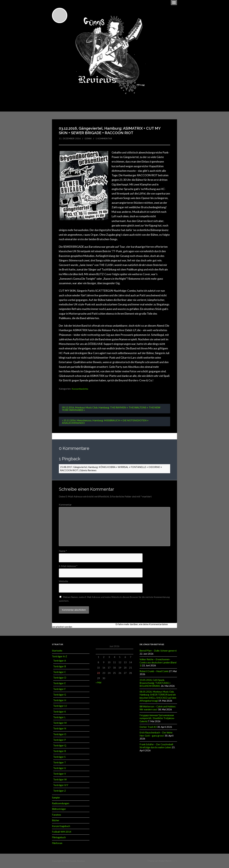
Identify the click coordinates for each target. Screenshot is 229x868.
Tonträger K (60, 711)
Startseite (57, 651)
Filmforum (57, 843)
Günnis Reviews (77, 861)
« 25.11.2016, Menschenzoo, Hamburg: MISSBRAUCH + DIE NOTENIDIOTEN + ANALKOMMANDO (106, 422)
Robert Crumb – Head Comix (154, 671)
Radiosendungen (61, 803)
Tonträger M (60, 723)
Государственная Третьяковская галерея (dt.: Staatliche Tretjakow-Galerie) (157, 718)
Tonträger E (59, 683)
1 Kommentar (104, 139)
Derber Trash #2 (148, 726)
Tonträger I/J (60, 706)
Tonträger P (60, 740)
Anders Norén (165, 861)
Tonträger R (60, 751)
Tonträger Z (59, 791)
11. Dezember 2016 (70, 139)
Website (63, 581)
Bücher (56, 820)
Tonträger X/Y (61, 785)
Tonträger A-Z (59, 656)
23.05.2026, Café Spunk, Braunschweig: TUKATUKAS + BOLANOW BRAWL (155, 683)
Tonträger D (60, 678)
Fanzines (57, 815)
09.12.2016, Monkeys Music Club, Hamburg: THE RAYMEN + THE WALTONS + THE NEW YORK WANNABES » (111, 409)
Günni (88, 139)
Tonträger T (60, 762)
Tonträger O (60, 734)
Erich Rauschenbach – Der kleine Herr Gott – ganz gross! (156, 733)
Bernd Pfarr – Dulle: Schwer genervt (158, 651)
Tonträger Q (60, 745)
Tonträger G (60, 695)
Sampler (56, 797)
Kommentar (65, 505)
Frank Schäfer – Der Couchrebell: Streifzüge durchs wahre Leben (156, 745)
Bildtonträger (59, 809)
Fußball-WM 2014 (62, 832)
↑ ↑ (176, 861)
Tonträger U (60, 768)
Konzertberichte (80, 389)
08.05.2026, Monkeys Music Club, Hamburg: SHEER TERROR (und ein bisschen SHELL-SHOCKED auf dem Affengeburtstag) (158, 696)
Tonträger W (60, 779)
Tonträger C (60, 672)
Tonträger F (59, 689)
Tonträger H (60, 700)
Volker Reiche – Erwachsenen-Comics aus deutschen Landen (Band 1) (158, 662)
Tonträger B (60, 666)
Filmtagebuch (59, 837)
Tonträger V (60, 774)
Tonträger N (60, 728)
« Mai (98, 682)
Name (63, 551)
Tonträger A (60, 661)
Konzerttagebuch (61, 826)
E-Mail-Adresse (68, 566)
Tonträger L (59, 717)
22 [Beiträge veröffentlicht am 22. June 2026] (98, 673)
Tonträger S (59, 757)
